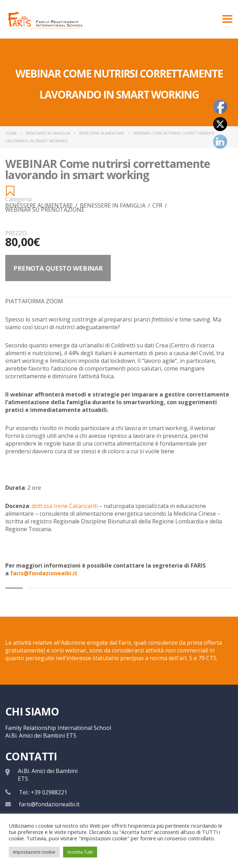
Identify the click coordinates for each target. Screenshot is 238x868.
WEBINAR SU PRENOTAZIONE (45, 210)
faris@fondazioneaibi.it (49, 804)
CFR (160, 205)
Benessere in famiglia (48, 133)
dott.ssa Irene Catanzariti (65, 506)
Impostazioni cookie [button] (34, 852)
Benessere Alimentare (102, 133)
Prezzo (16, 233)
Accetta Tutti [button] (80, 852)
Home (11, 133)
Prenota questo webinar (58, 268)
